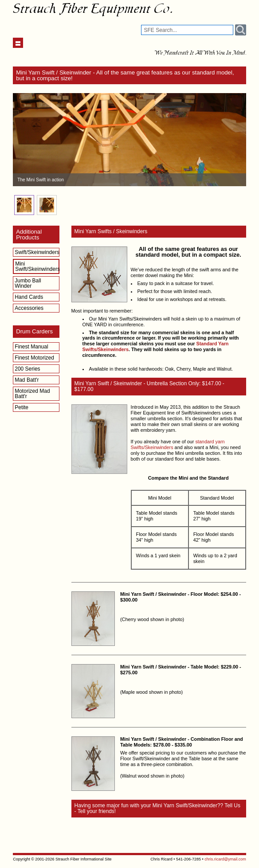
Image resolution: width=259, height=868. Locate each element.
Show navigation (18, 43)
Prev (24, 140)
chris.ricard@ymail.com (225, 859)
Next (235, 140)
